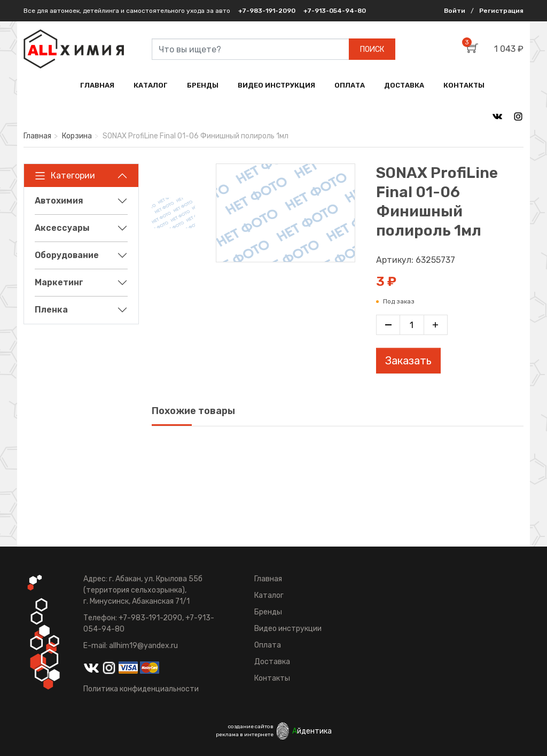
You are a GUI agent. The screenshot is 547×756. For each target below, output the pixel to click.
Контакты (272, 678)
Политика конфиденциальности (141, 689)
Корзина (77, 136)
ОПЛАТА (350, 85)
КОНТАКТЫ (464, 85)
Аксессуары (62, 228)
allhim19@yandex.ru (143, 646)
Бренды (268, 612)
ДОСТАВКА (404, 85)
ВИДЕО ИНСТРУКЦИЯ (276, 85)
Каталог (269, 595)
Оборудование (67, 255)
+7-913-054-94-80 (335, 11)
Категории (65, 176)
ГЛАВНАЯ (97, 85)
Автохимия (59, 201)
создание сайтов (251, 727)
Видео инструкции (288, 629)
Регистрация (501, 11)
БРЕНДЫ (203, 85)
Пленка (51, 310)
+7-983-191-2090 (267, 11)
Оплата (268, 645)
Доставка (272, 662)
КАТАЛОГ (151, 85)
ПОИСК (372, 49)
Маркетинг (59, 282)
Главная (37, 136)
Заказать (408, 361)
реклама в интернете (245, 735)
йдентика (312, 731)
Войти (455, 11)
